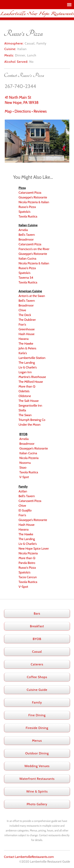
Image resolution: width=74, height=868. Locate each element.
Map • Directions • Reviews (26, 111)
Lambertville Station (32, 358)
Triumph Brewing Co (32, 420)
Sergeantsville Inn (30, 405)
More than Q (27, 386)
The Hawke (26, 344)
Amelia (23, 230)
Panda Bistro (27, 563)
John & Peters (27, 348)
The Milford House (31, 382)
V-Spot (24, 477)
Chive (22, 310)
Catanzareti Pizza (30, 193)
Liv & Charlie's (28, 367)
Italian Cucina (27, 259)
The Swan (25, 415)
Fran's (22, 324)
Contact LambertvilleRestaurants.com (29, 857)
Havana (24, 339)
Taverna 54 (26, 278)
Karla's (23, 353)
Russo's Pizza (27, 207)
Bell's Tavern (27, 235)
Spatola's (24, 212)
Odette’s (24, 391)
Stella (22, 410)
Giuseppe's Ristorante (33, 197)
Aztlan (23, 491)
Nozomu (25, 463)
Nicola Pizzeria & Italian (34, 202)
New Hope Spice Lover (34, 549)
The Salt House (29, 401)
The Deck (25, 315)
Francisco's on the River (34, 249)
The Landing (27, 363)
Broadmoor (26, 239)
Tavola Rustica (28, 216)
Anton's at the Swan (32, 296)
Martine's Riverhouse (32, 377)
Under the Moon (30, 425)
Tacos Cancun (28, 577)
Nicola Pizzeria (29, 458)
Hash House (27, 334)
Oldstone (25, 396)
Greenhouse (27, 329)
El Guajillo (25, 510)
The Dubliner (27, 320)
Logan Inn (25, 372)
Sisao (23, 467)
